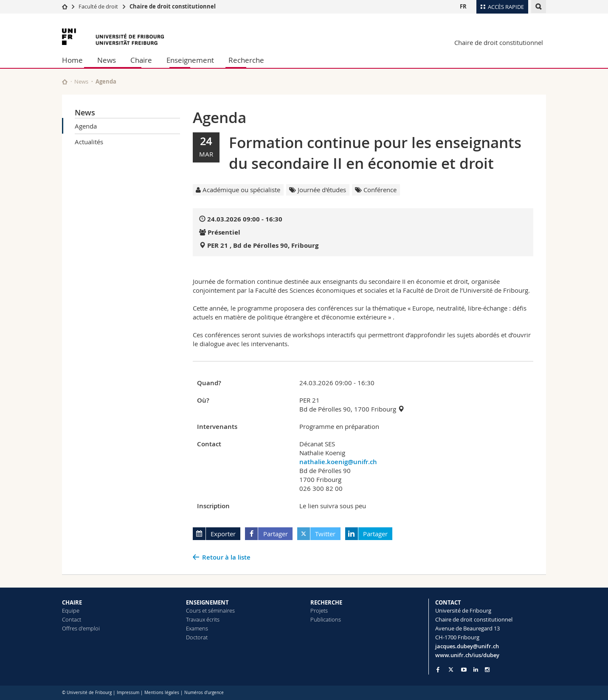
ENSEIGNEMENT (207, 602)
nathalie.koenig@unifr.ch (338, 462)
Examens (197, 628)
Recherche (246, 60)
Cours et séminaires (210, 610)
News (107, 60)
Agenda (86, 126)
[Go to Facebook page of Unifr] (438, 669)
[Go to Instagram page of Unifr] (487, 670)
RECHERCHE (326, 602)
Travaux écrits (203, 619)
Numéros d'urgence (204, 693)
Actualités (89, 142)
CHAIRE (72, 602)
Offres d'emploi (81, 628)
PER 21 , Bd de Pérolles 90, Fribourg (263, 245)
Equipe (71, 610)
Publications (326, 619)
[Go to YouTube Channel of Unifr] (464, 670)
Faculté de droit (99, 6)
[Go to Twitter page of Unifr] (451, 669)
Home (72, 60)
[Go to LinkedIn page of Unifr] (476, 670)
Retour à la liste (226, 557)
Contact (72, 619)
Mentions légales (162, 693)
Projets (319, 610)
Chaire (141, 60)
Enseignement (190, 60)
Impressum (128, 693)
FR (463, 6)
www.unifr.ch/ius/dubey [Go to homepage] (467, 655)
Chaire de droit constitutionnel (173, 6)
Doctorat (197, 637)
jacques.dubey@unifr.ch (467, 646)
